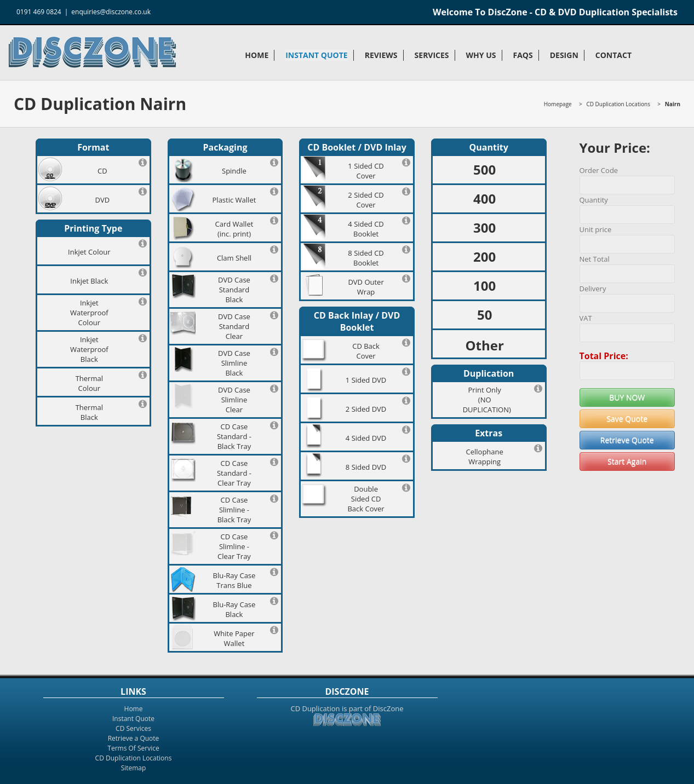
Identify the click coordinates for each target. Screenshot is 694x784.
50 (484, 315)
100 (484, 286)
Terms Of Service (133, 748)
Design (564, 55)
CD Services (133, 728)
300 (484, 227)
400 (484, 198)
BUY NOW (627, 397)
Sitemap (134, 768)
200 (484, 256)
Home (257, 55)
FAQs (523, 55)
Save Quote (627, 419)
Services (432, 55)
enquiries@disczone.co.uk (111, 12)
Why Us (481, 55)
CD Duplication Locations (618, 104)
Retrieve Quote (627, 440)
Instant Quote (316, 55)
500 (484, 169)
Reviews (381, 55)
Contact (613, 55)
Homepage (558, 104)
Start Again (627, 461)
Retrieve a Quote (134, 738)
